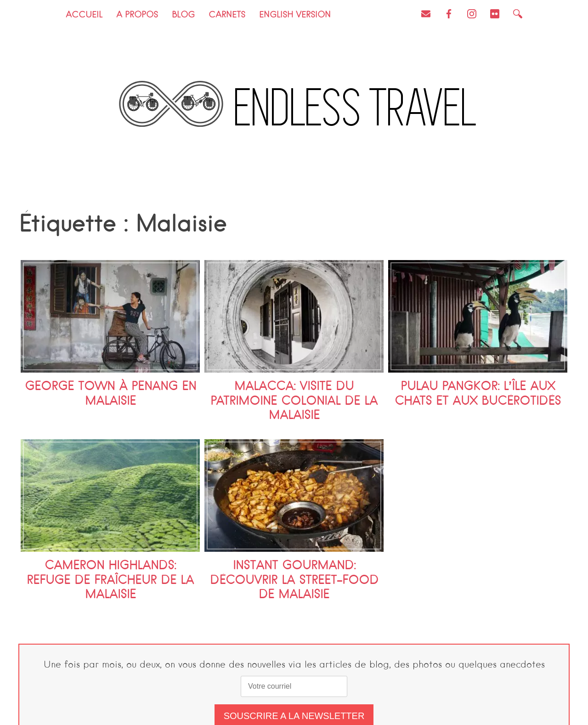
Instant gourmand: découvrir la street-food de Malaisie (294, 581)
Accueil (84, 15)
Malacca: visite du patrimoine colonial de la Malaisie (294, 402)
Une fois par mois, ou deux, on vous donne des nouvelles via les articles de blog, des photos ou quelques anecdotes (294, 665)
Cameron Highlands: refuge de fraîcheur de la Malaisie (110, 581)
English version (295, 15)
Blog (183, 15)
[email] (294, 686)
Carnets (227, 15)
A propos (137, 15)
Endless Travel (356, 108)
